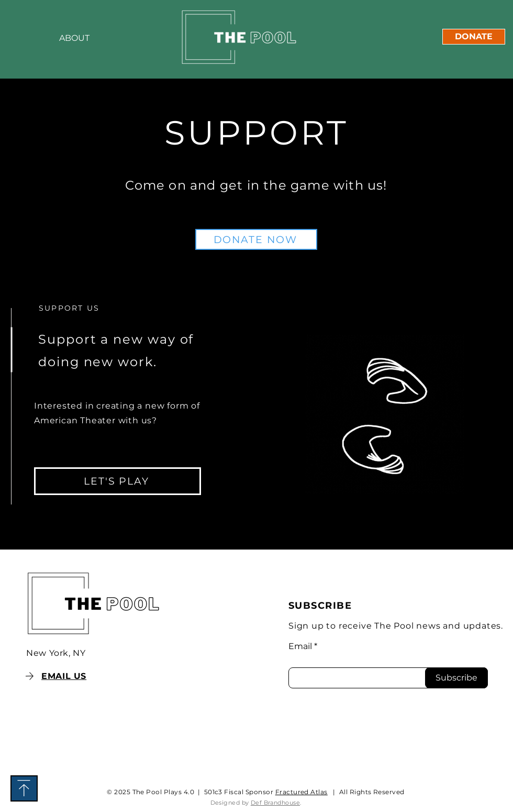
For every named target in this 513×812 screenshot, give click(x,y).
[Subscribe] (456, 678)
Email (300, 646)
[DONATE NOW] (256, 239)
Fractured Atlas (302, 792)
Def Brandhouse (275, 803)
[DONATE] (474, 37)
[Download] (24, 788)
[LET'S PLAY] (118, 481)
